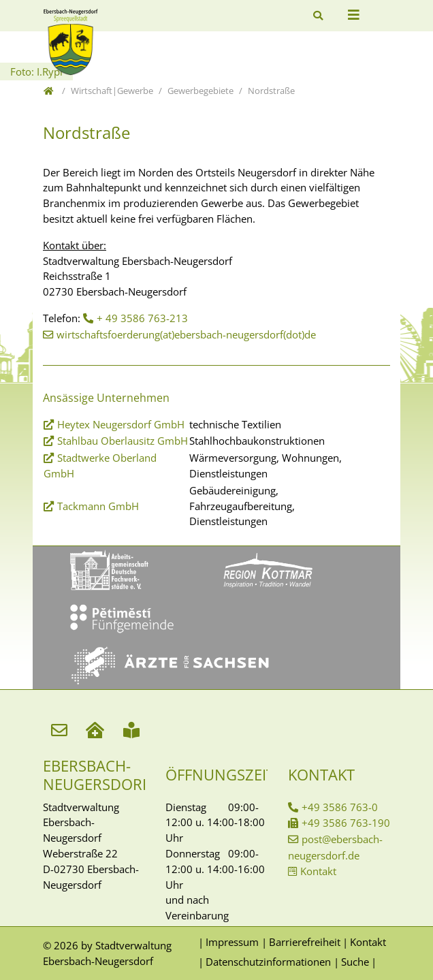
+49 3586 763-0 (340, 807)
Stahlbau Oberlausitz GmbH (123, 441)
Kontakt (318, 871)
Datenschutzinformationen (268, 962)
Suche (355, 962)
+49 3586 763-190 (346, 823)
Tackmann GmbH (98, 506)
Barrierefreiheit (305, 942)
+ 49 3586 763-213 (142, 318)
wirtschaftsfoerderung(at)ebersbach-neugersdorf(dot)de (186, 334)
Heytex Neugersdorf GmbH (121, 424)
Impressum (232, 942)
